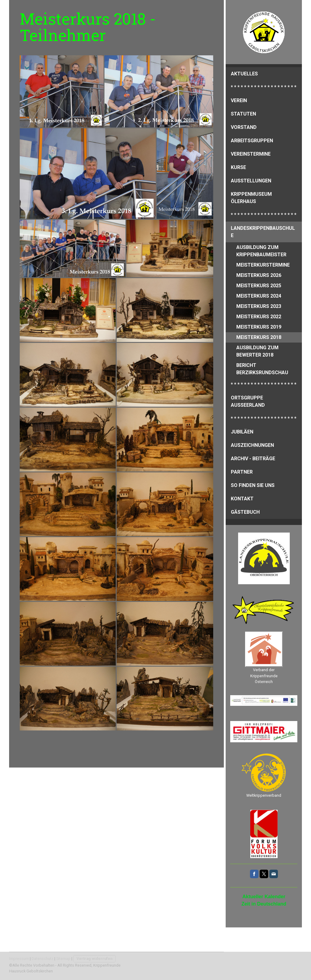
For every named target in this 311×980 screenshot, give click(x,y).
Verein (239, 100)
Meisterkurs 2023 (259, 306)
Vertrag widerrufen (94, 959)
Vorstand (244, 127)
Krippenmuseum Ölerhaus (251, 198)
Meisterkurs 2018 (259, 337)
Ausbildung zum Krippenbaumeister (261, 251)
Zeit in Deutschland (264, 904)
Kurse (238, 167)
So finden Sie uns (253, 485)
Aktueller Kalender (264, 897)
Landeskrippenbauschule (263, 232)
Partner (242, 472)
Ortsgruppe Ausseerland (248, 401)
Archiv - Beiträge (253, 459)
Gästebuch (245, 512)
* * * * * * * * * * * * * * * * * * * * (264, 87)
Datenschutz (43, 959)
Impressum (19, 959)
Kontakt (242, 499)
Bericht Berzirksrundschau (262, 369)
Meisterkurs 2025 (259, 286)
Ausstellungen (251, 181)
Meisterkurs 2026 (259, 275)
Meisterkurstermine (263, 265)
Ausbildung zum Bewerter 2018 (257, 351)
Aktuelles (244, 74)
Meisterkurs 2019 (259, 327)
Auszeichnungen (252, 445)
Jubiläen (242, 432)
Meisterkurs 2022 (259, 317)
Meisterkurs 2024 (259, 296)
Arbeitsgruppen (252, 141)
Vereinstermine (251, 154)
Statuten (243, 114)
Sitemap (63, 959)
